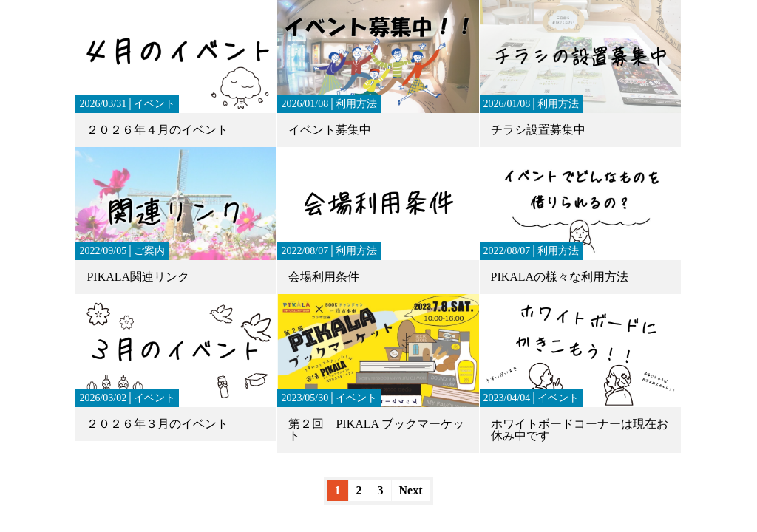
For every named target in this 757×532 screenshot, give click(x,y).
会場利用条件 (324, 277)
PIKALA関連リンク (138, 277)
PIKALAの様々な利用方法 (560, 277)
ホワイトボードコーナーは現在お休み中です (580, 430)
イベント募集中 (330, 130)
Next (411, 490)
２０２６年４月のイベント (157, 130)
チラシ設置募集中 (538, 130)
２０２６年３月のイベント (157, 424)
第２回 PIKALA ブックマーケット (376, 430)
